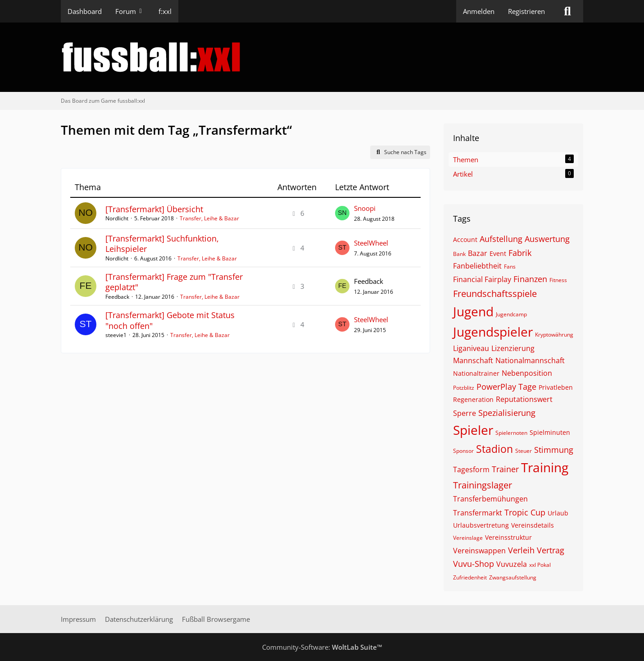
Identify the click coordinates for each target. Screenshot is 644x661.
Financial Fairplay (482, 279)
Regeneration (473, 399)
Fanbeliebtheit (477, 266)
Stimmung (554, 450)
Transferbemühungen (490, 499)
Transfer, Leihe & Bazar (209, 218)
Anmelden (479, 11)
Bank (459, 254)
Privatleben (556, 387)
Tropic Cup (525, 512)
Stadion (494, 449)
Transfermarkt (478, 513)
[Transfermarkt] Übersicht (154, 209)
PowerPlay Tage (506, 387)
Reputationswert (524, 399)
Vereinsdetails (533, 525)
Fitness (558, 280)
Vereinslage (468, 538)
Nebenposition (527, 373)
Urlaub (558, 513)
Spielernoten (511, 433)
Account (465, 239)
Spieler (473, 430)
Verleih (521, 550)
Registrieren (526, 11)
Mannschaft (473, 360)
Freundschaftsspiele (495, 294)
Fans (510, 267)
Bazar (478, 253)
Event (498, 253)
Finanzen (530, 279)
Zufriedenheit (470, 577)
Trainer (505, 469)
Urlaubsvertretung (481, 525)
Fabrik (520, 253)
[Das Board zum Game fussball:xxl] (322, 57)
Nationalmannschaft (530, 360)
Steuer (524, 451)
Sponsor (463, 451)
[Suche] (567, 11)
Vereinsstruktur (508, 537)
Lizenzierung (513, 348)
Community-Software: (322, 647)
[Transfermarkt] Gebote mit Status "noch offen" (170, 320)
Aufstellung (501, 239)
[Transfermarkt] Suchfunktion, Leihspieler (162, 244)
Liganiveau (471, 348)
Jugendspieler (493, 332)
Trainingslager (483, 485)
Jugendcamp (511, 314)
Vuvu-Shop (474, 564)
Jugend (473, 311)
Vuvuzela (512, 564)
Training (545, 467)
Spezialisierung (507, 413)
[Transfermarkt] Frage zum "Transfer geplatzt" (174, 282)
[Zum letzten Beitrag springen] (342, 213)
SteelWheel (371, 243)
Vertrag (551, 550)
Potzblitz (464, 388)
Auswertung (547, 239)
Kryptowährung (554, 335)
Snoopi (365, 208)
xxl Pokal (540, 565)
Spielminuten (550, 432)
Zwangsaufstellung (513, 577)
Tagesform (471, 470)
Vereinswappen (479, 551)
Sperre (465, 413)
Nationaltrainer (476, 373)
